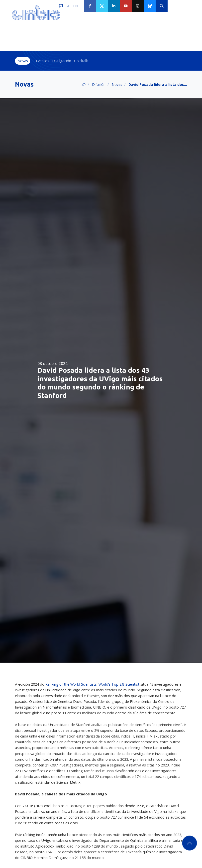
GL (68, 6)
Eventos (43, 61)
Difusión (99, 84)
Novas (23, 61)
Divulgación (62, 61)
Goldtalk (81, 61)
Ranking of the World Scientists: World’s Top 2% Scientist (93, 684)
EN (75, 6)
